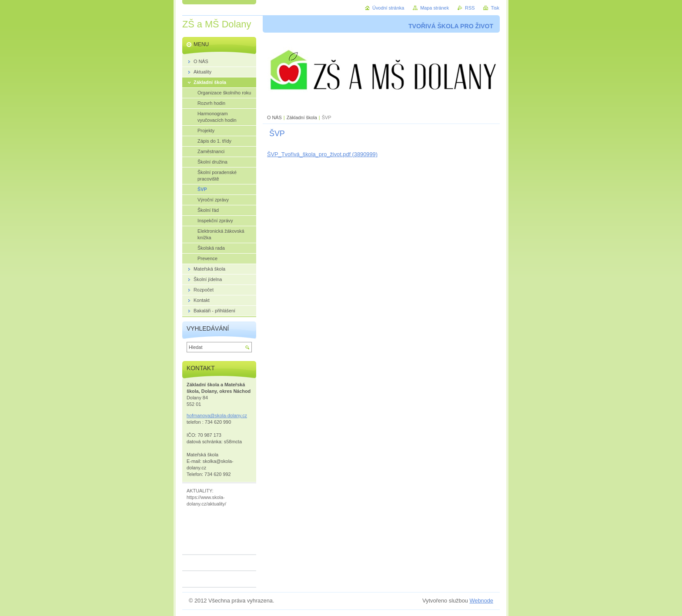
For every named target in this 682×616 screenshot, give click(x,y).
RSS (470, 8)
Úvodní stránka (388, 8)
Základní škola (302, 117)
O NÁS (274, 117)
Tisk (495, 8)
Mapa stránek (435, 8)
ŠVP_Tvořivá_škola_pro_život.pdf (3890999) (322, 154)
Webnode (481, 601)
